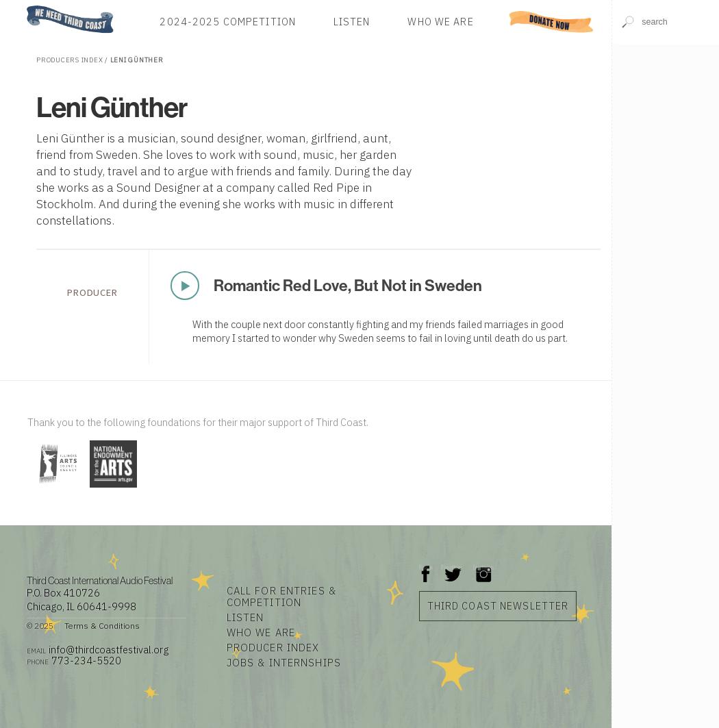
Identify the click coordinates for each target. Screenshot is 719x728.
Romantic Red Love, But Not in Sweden (348, 285)
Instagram (483, 567)
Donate (551, 22)
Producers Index (70, 60)
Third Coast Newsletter (498, 606)
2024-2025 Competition (228, 22)
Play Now (186, 286)
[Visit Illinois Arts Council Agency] (57, 489)
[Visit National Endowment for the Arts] (113, 489)
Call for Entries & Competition (281, 597)
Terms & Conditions (102, 626)
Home (23, 7)
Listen (352, 22)
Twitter (452, 567)
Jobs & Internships (284, 663)
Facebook (426, 567)
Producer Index (273, 648)
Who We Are (440, 22)
